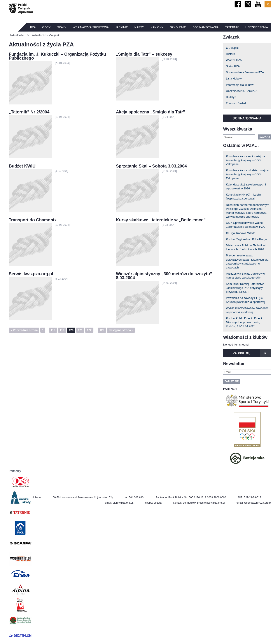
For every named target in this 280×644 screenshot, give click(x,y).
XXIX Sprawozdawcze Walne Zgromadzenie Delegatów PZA (245, 225)
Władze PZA (234, 60)
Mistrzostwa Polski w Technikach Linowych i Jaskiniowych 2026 (247, 247)
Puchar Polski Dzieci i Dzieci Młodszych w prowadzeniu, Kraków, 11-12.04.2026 (244, 322)
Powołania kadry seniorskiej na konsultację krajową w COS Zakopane (245, 160)
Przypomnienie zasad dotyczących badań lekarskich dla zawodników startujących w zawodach (247, 261)
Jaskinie (122, 27)
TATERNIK (232, 27)
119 (62, 330)
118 (53, 330)
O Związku (233, 48)
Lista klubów (234, 79)
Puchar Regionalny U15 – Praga (246, 239)
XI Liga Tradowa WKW (240, 233)
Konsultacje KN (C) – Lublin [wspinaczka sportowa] (243, 197)
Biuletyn (231, 97)
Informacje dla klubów (240, 85)
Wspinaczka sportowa (91, 27)
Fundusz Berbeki (237, 103)
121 (80, 330)
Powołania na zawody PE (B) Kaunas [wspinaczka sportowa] (245, 300)
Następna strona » (121, 330)
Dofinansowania (206, 27)
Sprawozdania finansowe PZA (245, 72)
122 (89, 330)
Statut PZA (233, 66)
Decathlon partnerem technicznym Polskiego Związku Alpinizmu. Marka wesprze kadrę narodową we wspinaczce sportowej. (248, 211)
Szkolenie (178, 27)
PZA (33, 27)
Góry (46, 27)
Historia (231, 54)
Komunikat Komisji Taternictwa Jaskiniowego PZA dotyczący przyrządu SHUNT (245, 288)
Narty (139, 27)
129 (102, 330)
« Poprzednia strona (24, 330)
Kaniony (157, 27)
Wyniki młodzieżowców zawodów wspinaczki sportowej (247, 310)
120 (71, 330)
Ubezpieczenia (257, 27)
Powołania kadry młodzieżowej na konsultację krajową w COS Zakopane (247, 174)
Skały (62, 27)
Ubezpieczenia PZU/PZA (242, 91)
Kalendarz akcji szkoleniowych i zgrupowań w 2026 (246, 186)
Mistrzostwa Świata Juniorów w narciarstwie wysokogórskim (246, 276)
